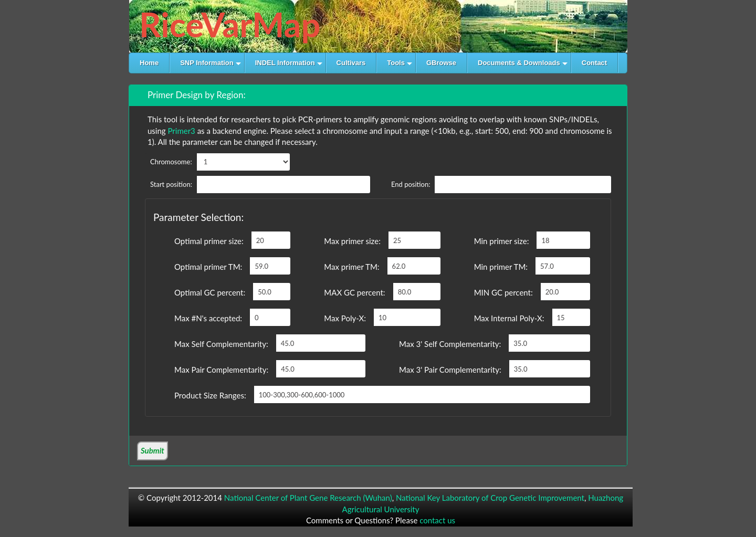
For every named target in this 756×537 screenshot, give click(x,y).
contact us (437, 520)
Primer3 (181, 131)
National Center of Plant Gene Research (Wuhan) (308, 498)
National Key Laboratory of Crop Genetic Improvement (490, 498)
